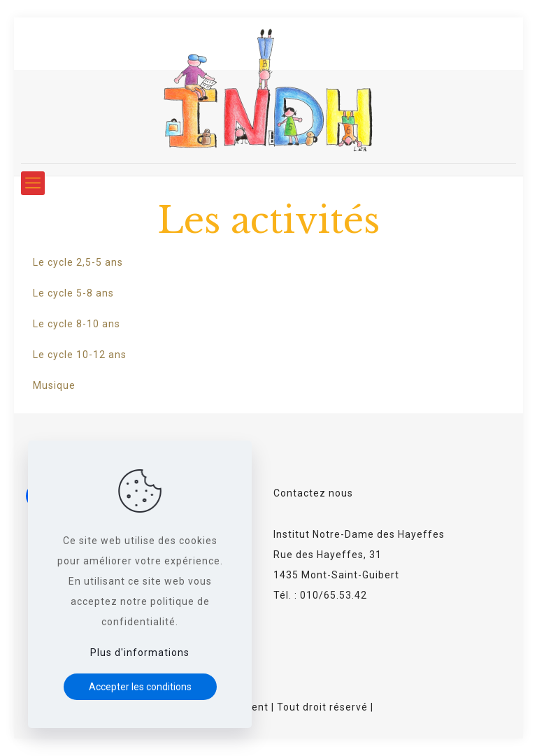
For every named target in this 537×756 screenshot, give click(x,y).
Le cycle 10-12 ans (80, 355)
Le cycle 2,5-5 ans (78, 262)
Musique (54, 385)
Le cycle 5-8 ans (73, 293)
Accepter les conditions (140, 687)
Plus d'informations (140, 652)
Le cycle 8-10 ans (77, 324)
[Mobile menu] (33, 183)
